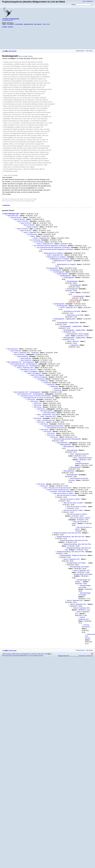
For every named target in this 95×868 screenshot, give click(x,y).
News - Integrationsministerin (80, 454)
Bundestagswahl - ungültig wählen (65, 319)
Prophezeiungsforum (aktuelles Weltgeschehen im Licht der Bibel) (20, 656)
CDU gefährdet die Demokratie (54, 426)
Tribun (4, 24)
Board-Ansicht (80, 51)
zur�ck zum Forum (10, 51)
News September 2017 (12, 214)
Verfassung (41, 379)
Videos (33, 236)
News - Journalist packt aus (46, 420)
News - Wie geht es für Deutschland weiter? (58, 488)
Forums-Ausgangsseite (11, 19)
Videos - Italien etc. (73, 341)
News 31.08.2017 (19, 219)
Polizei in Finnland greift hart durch (58, 490)
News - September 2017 (48, 416)
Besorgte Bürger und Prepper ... (77, 563)
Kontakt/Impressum (7, 20)
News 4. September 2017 (25, 368)
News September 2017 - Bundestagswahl (20, 362)
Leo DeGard (10, 24)
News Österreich (13, 349)
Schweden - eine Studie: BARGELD (62, 492)
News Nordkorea (23, 356)
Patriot (72, 293)
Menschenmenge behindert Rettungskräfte (67, 439)
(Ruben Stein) (46, 24)
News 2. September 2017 (42, 238)
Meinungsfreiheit (62, 443)
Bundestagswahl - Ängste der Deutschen (73, 555)
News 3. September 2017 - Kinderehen (26, 353)
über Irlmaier (38, 24)
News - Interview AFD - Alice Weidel (49, 415)
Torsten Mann (19, 24)
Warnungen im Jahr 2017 (29, 369)
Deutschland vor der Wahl (72, 311)
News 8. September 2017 (72, 559)
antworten (7, 205)
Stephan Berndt (28, 24)
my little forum (89, 656)
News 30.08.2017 (16, 217)
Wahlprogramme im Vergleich (53, 253)
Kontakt (41, 656)
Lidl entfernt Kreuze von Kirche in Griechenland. (36, 396)
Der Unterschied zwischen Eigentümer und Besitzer (50, 246)
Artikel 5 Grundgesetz (31, 371)
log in (84, 1)
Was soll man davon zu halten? (64, 493)
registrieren (90, 1)
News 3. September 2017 (68, 308)
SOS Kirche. (31, 400)
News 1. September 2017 (32, 232)
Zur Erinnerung (32, 234)
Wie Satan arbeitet (46, 411)
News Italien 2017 (13, 216)
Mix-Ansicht (89, 51)
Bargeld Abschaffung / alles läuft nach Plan (67, 533)
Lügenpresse (74, 345)
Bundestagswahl (52, 268)
